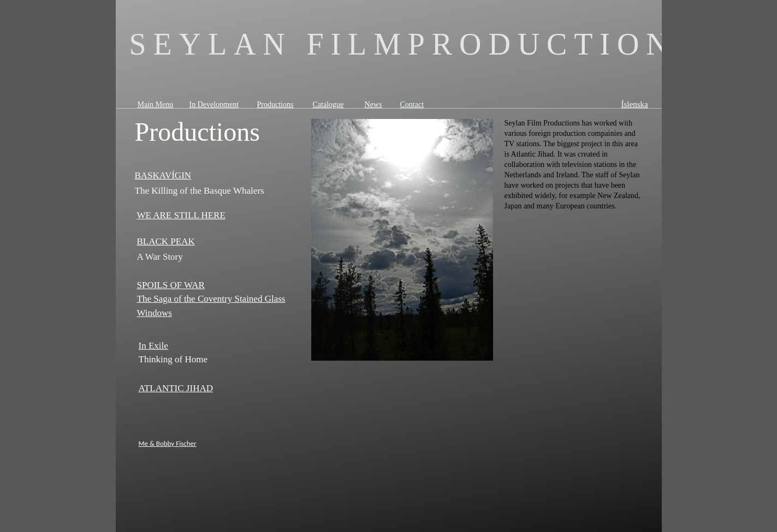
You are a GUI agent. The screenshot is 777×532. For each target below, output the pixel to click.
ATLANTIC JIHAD (176, 388)
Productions (275, 104)
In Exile (153, 346)
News (373, 104)
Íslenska (635, 104)
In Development (214, 104)
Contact (412, 104)
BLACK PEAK (166, 241)
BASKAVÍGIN (163, 175)
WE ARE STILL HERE (181, 215)
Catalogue (328, 104)
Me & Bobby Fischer (168, 443)
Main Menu (156, 104)
